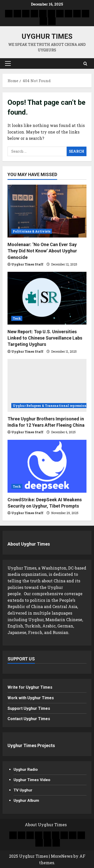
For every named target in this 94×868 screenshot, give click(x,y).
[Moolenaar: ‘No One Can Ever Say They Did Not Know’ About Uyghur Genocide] (47, 211)
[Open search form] (85, 63)
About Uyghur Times (29, 544)
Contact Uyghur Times (29, 719)
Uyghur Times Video (33, 780)
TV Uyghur (23, 790)
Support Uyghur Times (29, 708)
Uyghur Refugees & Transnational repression (50, 406)
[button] (8, 63)
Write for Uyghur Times (30, 687)
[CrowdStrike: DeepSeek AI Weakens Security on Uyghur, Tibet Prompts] (47, 466)
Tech (17, 318)
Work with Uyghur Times (31, 698)
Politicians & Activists (32, 231)
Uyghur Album (27, 800)
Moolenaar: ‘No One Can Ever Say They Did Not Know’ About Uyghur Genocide (42, 251)
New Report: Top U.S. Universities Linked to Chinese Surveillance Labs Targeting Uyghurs (45, 338)
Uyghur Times (47, 36)
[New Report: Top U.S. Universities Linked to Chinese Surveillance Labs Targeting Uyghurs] (47, 298)
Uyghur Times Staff (27, 264)
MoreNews (62, 856)
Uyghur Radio (26, 769)
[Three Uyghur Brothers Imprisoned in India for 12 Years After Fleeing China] (47, 385)
